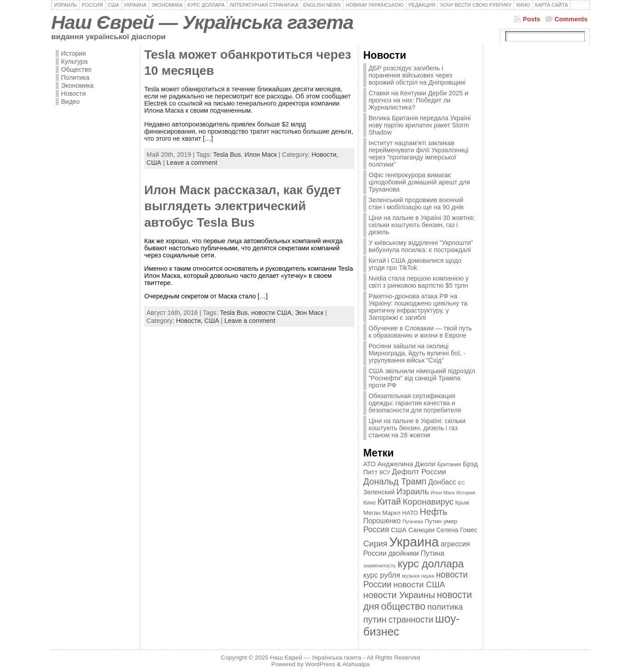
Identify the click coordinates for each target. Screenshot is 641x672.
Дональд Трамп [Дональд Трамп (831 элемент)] (395, 481)
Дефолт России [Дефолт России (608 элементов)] (419, 472)
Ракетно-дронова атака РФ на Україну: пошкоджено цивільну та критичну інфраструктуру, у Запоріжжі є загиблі (418, 307)
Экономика (77, 86)
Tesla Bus (227, 155)
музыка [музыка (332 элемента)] (411, 576)
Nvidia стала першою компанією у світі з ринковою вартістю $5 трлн (419, 282)
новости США (271, 313)
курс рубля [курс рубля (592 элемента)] (382, 575)
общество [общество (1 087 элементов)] (403, 606)
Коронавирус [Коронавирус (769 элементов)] (428, 502)
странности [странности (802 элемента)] (411, 620)
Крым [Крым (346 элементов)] (462, 503)
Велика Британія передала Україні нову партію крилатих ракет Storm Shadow (420, 125)
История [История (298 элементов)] (466, 493)
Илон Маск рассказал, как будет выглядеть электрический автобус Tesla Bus (243, 206)
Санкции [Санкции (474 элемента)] (421, 530)
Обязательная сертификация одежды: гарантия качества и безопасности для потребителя (415, 403)
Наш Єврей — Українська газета (202, 22)
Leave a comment (192, 163)
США (154, 163)
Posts (531, 19)
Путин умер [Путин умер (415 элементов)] (441, 521)
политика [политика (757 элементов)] (445, 607)
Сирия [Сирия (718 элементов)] (375, 544)
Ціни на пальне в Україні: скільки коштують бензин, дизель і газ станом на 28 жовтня (417, 428)
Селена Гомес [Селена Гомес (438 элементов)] (457, 530)
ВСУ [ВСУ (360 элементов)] (385, 472)
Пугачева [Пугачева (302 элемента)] (413, 521)
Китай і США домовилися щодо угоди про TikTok (415, 264)
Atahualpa (356, 664)
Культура (74, 61)
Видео (70, 102)
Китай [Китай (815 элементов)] (389, 501)
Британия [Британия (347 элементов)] (449, 464)
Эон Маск (309, 313)
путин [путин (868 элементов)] (375, 619)
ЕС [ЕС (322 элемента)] (462, 483)
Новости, (325, 155)
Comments (571, 19)
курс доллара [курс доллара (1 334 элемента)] (431, 564)
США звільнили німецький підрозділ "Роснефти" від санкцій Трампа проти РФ (422, 378)
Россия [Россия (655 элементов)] (376, 529)
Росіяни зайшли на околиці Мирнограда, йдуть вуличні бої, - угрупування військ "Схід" (417, 353)
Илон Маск (261, 155)
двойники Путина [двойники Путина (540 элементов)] (416, 553)
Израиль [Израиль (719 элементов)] (412, 491)
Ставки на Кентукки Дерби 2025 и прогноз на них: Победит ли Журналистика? (418, 100)
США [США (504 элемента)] (399, 530)
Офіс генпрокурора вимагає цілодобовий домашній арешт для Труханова (419, 182)
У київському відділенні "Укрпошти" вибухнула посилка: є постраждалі (421, 246)
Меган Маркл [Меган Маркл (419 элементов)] (382, 513)
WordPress (320, 664)
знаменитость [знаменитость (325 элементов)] (379, 566)
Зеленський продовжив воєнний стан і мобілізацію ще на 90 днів (416, 204)
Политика (75, 77)
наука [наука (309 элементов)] (428, 576)
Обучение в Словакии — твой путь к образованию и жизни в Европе (420, 332)
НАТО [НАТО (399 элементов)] (410, 513)
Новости (73, 94)
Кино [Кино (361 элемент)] (369, 503)
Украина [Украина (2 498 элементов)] (414, 542)
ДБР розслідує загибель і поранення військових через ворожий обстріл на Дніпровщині (417, 75)
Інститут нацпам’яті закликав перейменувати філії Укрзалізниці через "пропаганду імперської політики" (418, 154)
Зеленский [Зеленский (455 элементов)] (379, 492)
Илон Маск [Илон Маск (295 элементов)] (443, 493)
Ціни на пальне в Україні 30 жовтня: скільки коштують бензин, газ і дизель (422, 225)
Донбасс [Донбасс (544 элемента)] (442, 482)
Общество (76, 69)
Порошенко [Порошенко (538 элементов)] (382, 521)
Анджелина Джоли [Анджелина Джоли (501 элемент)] (406, 464)
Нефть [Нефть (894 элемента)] (434, 512)
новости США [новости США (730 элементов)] (419, 584)
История (73, 53)
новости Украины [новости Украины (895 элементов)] (399, 595)
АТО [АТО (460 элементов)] (369, 464)
